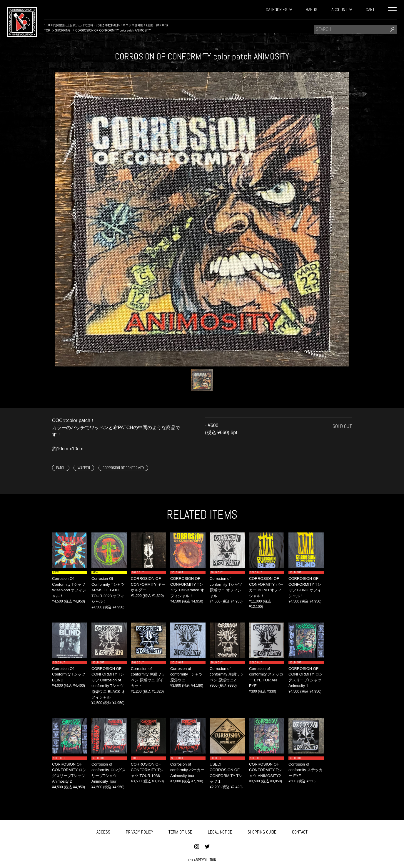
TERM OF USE (180, 831)
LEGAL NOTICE (220, 831)
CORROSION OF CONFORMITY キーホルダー (148, 584)
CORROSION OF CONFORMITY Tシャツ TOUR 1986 (147, 770)
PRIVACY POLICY (140, 831)
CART (370, 10)
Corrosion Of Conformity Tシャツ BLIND (69, 674)
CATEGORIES (279, 10)
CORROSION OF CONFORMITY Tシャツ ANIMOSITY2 (265, 770)
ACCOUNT (342, 10)
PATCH (61, 468)
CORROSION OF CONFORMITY (123, 468)
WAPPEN (84, 468)
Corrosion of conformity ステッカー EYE (305, 770)
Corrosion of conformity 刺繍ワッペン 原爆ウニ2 (227, 674)
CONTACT (300, 831)
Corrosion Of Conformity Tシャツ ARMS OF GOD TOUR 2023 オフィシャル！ (108, 590)
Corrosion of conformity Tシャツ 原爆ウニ (186, 674)
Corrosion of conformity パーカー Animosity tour (187, 770)
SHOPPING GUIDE (262, 831)
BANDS (312, 10)
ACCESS (103, 831)
